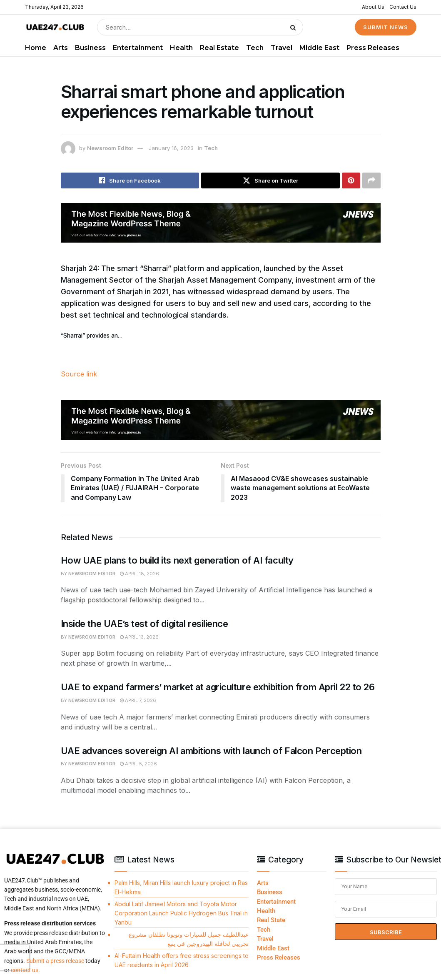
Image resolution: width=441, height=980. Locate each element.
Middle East (319, 48)
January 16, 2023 (171, 148)
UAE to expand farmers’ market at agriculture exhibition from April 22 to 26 (218, 687)
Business (90, 48)
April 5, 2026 (138, 764)
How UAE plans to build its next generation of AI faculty (177, 560)
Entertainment (138, 48)
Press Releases (373, 48)
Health (181, 48)
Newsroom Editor (110, 148)
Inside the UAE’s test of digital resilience (145, 624)
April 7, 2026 (138, 700)
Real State (271, 920)
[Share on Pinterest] (351, 180)
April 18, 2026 (140, 574)
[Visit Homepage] (55, 27)
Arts (61, 48)
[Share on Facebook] (130, 180)
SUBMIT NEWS (386, 27)
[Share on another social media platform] (371, 180)
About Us (373, 7)
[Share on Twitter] (270, 180)
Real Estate (219, 48)
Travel (282, 48)
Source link (79, 374)
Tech (255, 48)
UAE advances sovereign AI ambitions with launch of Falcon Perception (211, 751)
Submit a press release (55, 961)
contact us (25, 970)
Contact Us (403, 7)
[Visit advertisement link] (221, 223)
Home (36, 48)
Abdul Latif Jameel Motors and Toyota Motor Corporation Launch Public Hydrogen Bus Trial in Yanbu (181, 913)
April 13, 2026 (139, 637)
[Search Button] (295, 27)
